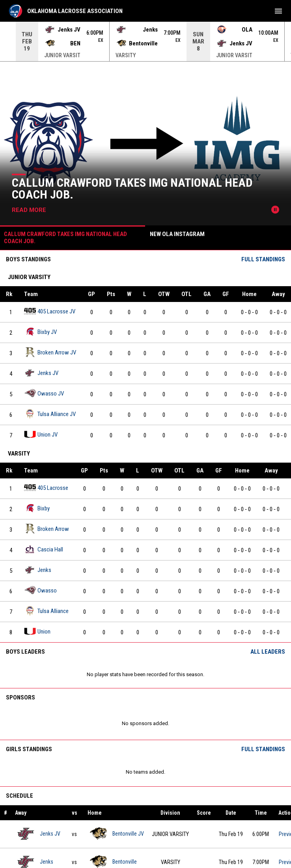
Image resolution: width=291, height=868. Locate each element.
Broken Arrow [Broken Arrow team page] (47, 529)
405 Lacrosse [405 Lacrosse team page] (46, 488)
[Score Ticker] (145, 41)
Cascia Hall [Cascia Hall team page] (44, 549)
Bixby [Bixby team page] (37, 508)
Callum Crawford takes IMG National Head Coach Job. (132, 188)
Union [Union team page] (37, 631)
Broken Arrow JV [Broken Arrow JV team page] (50, 352)
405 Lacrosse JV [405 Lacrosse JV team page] (50, 311)
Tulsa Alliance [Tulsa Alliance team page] (46, 611)
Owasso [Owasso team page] (40, 590)
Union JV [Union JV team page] (41, 434)
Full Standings (263, 259)
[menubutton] (278, 11)
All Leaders (268, 652)
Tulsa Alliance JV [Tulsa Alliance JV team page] (50, 414)
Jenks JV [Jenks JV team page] (41, 373)
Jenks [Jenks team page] (38, 570)
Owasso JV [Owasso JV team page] (44, 393)
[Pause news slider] (275, 210)
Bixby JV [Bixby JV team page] (40, 332)
